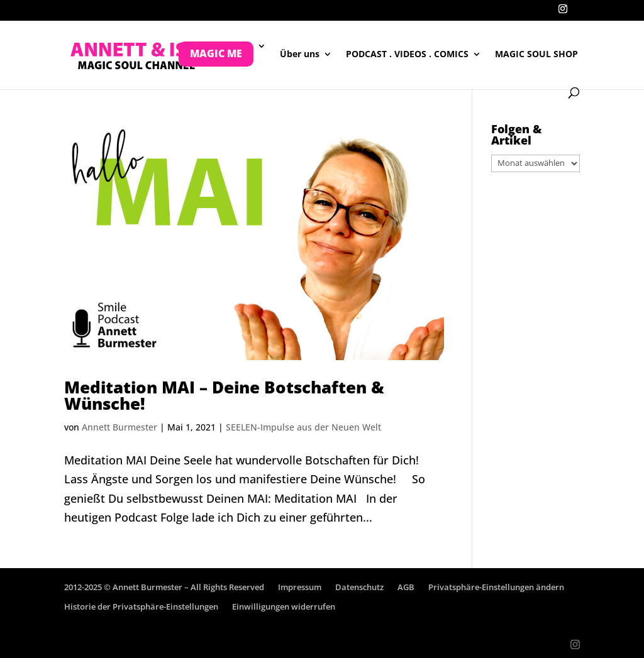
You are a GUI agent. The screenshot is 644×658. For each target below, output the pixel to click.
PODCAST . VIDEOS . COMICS (407, 55)
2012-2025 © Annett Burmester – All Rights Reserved (164, 587)
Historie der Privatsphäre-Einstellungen (141, 606)
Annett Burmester (119, 427)
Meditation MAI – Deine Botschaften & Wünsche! (224, 395)
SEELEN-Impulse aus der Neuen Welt (303, 427)
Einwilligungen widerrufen (284, 606)
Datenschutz (359, 587)
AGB (406, 587)
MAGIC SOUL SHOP (536, 55)
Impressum (300, 587)
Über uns (300, 55)
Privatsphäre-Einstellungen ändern (496, 587)
